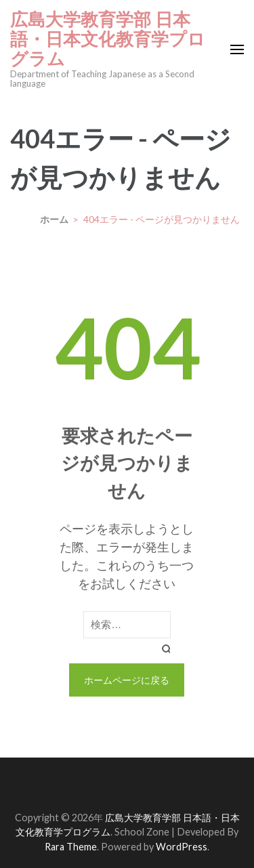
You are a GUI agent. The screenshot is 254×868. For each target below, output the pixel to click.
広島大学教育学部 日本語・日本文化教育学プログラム (108, 39)
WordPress (182, 847)
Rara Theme (71, 847)
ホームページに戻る (127, 680)
